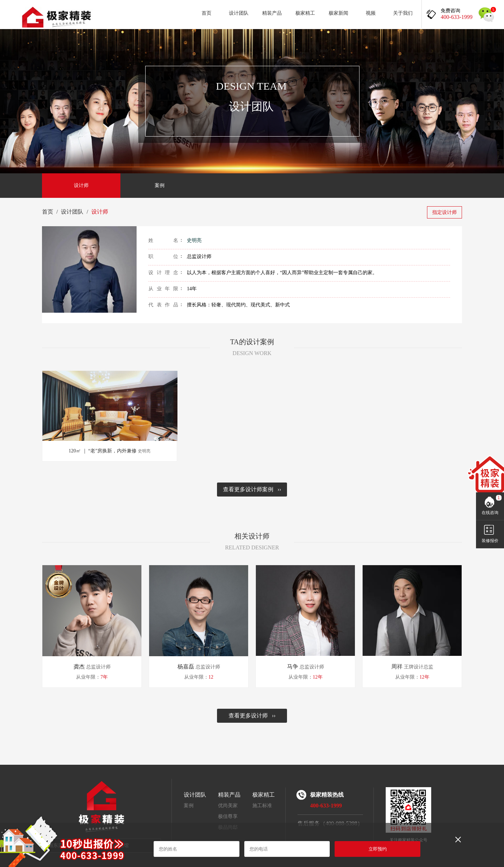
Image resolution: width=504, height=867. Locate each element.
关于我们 (403, 13)
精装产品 (272, 13)
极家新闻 (338, 13)
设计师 (81, 185)
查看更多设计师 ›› (252, 716)
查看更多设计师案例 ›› (252, 489)
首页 (206, 13)
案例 (160, 185)
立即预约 (378, 849)
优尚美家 (228, 806)
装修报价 (490, 541)
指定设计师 (444, 212)
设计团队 (239, 13)
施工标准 (262, 806)
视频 (371, 13)
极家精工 (305, 13)
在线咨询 (490, 513)
